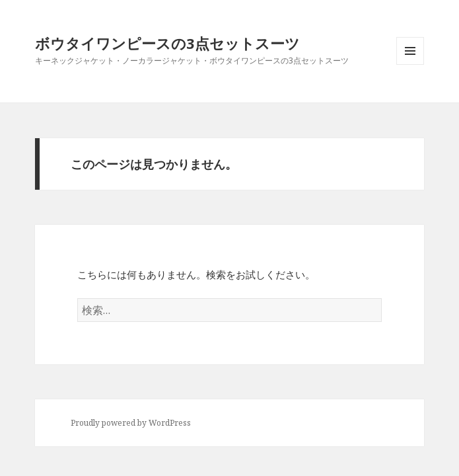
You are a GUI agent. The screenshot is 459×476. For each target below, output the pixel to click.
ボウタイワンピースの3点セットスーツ (167, 43)
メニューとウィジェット (410, 64)
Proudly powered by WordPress (131, 423)
